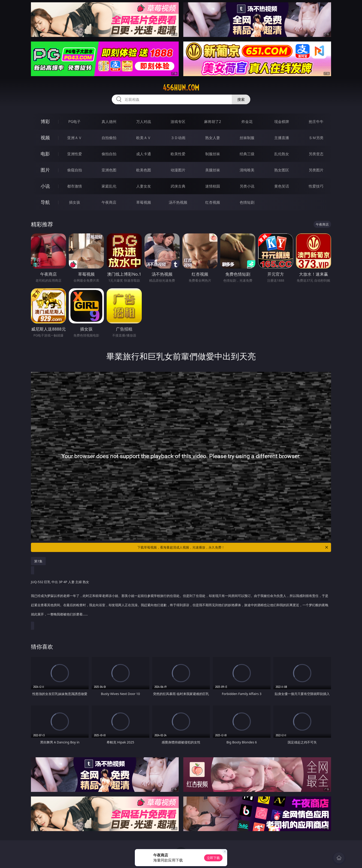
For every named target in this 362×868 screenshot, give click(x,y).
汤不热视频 (178, 202)
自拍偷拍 (109, 138)
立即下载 (213, 858)
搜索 (241, 99)
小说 (45, 186)
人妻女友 (144, 186)
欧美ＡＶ (144, 138)
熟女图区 (282, 170)
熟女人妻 (213, 138)
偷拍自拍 (109, 154)
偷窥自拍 (75, 170)
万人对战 (144, 122)
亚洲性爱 (75, 154)
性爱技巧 (316, 186)
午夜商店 (109, 202)
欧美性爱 (178, 154)
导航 (45, 202)
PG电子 (74, 122)
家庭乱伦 (109, 186)
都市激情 (75, 186)
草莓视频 (144, 202)
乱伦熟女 (282, 154)
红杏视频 (213, 202)
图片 (45, 170)
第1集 (38, 561)
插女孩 (75, 202)
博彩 (45, 121)
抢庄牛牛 (316, 122)
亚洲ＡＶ (75, 138)
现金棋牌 (282, 122)
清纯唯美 (247, 170)
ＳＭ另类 (316, 138)
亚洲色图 (109, 170)
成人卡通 (144, 154)
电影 (45, 154)
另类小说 (247, 186)
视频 (45, 138)
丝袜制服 (247, 138)
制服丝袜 (213, 154)
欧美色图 (144, 170)
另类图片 (316, 170)
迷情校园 (213, 186)
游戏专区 (178, 122)
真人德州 (109, 122)
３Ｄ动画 (178, 138)
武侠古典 (178, 186)
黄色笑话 (282, 186)
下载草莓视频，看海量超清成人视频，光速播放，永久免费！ (233, 547)
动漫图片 (178, 170)
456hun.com (181, 88)
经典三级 (247, 154)
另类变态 (316, 154)
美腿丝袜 (213, 170)
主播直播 (282, 138)
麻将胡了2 (213, 122)
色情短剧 (247, 202)
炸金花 (247, 122)
